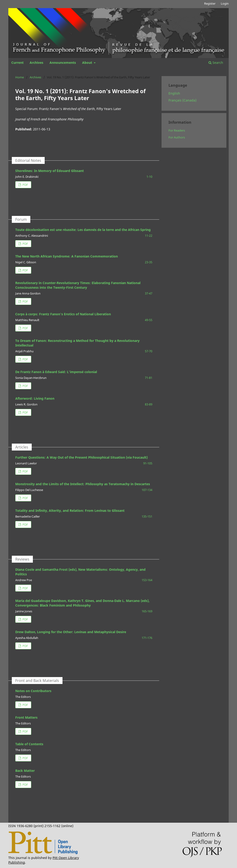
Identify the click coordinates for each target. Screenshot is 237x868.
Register (210, 3)
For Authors (177, 137)
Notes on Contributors (33, 691)
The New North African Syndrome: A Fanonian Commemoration (67, 256)
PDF (25, 185)
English (174, 93)
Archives (36, 63)
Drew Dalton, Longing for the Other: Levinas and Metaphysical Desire (71, 632)
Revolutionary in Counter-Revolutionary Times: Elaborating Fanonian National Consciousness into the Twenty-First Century (78, 285)
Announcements (63, 63)
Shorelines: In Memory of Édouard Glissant (50, 171)
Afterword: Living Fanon (35, 398)
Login (225, 3)
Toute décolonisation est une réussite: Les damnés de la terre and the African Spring (83, 230)
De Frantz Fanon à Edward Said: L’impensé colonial (56, 372)
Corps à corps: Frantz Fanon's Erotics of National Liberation (63, 314)
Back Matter (25, 771)
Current (17, 63)
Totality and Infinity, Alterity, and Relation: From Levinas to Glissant (70, 511)
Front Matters (26, 717)
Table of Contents (29, 744)
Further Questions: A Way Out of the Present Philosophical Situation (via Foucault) (81, 457)
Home (20, 77)
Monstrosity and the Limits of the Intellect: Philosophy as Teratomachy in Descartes (83, 484)
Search (216, 63)
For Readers (177, 130)
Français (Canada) (182, 100)
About (88, 63)
